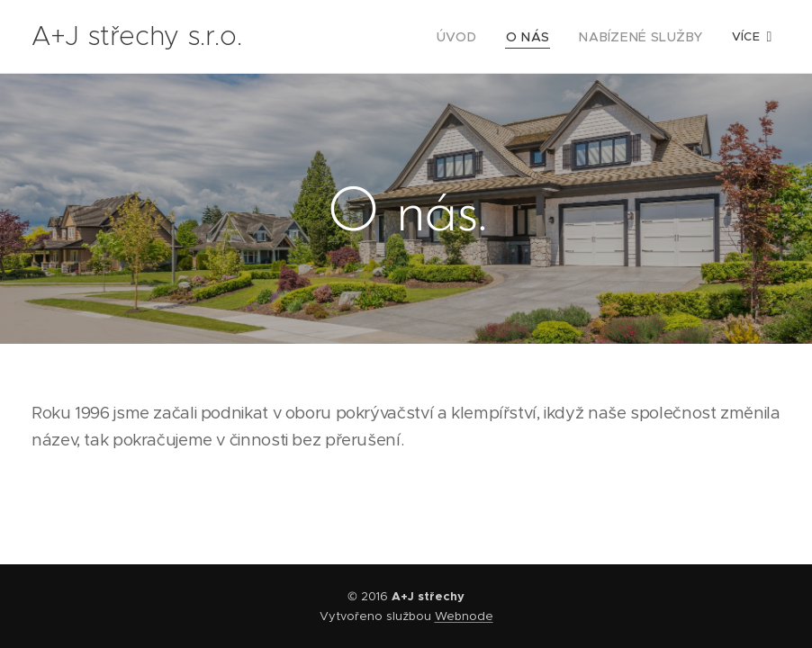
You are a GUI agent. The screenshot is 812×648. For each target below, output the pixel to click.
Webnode (464, 616)
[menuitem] (480, 37)
